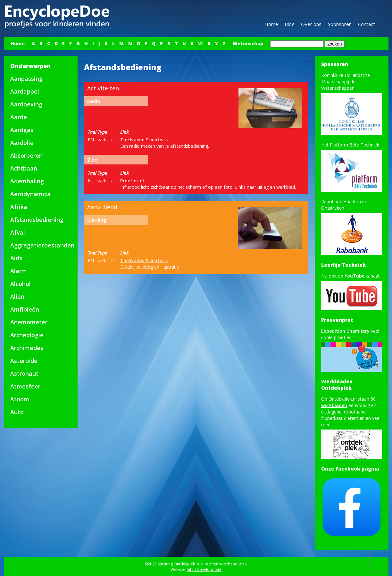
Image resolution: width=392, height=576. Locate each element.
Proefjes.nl (132, 181)
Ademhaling (27, 181)
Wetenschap (248, 43)
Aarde (19, 117)
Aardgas (22, 130)
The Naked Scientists (144, 140)
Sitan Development (204, 569)
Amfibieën (25, 309)
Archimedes (27, 348)
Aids (16, 258)
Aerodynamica (30, 194)
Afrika (19, 207)
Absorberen (26, 155)
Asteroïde (24, 361)
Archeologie (27, 335)
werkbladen (334, 405)
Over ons (311, 24)
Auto (17, 412)
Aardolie (22, 143)
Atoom (20, 399)
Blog (290, 24)
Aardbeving (26, 104)
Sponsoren (340, 24)
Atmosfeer (25, 386)
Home (271, 24)
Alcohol (21, 284)
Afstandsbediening (37, 220)
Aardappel (25, 91)
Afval (18, 232)
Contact (367, 24)
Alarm (19, 271)
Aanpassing (26, 79)
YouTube (355, 276)
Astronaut (24, 373)
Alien (17, 296)
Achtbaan (24, 168)
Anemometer (29, 322)
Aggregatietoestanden (42, 245)
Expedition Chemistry (345, 331)
